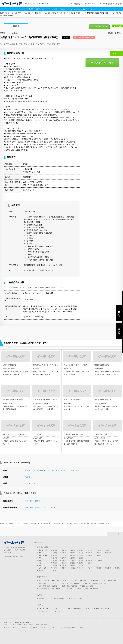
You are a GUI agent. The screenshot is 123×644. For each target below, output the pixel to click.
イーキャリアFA (44, 609)
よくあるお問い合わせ (57, 599)
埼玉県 (81, 553)
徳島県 (55, 566)
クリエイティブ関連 (110, 581)
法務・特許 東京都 (33, 501)
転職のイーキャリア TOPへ (14, 556)
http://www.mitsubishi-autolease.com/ (37, 270)
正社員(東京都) (35, 524)
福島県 (107, 550)
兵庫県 (81, 560)
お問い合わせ (15, 628)
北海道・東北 (43, 550)
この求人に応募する (101, 27)
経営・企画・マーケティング (48, 583)
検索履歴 (119, 333)
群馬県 (73, 553)
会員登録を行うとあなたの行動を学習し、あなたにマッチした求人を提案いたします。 (61, 9)
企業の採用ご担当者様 (69, 628)
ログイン (91, 4)
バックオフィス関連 (50, 13)
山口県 (90, 563)
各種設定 (41, 599)
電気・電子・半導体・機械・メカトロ (97, 583)
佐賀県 (64, 568)
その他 (41, 571)
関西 (40, 560)
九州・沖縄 (42, 568)
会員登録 (77, 4)
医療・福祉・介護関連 (70, 586)
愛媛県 (73, 566)
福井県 (81, 555)
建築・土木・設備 (88, 586)
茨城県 (55, 553)
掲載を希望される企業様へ (113, 4)
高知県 (81, 566)
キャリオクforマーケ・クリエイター (98, 609)
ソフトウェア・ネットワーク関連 (75, 581)
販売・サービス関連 (53, 581)
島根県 (64, 563)
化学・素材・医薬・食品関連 (48, 586)
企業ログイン (82, 628)
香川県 (64, 566)
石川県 (73, 555)
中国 (40, 563)
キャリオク (58, 609)
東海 (40, 558)
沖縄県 (117, 568)
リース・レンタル (32, 483)
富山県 (64, 555)
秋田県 (90, 550)
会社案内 (6, 628)
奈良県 (90, 560)
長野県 (99, 555)
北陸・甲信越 (43, 555)
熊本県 (81, 568)
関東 (40, 553)
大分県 (90, 568)
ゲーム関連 (95, 581)
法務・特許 (63, 13)
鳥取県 (55, 563)
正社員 (25, 524)
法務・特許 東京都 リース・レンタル (40, 507)
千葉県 (90, 553)
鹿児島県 (108, 568)
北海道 (55, 550)
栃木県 (64, 553)
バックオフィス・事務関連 (32, 13)
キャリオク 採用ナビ (45, 611)
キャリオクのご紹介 (75, 599)
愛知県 (73, 558)
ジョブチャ (61, 611)
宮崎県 (99, 568)
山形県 (99, 550)
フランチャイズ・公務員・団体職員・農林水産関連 (82, 589)
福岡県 (55, 568)
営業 (40, 581)
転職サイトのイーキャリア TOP (11, 13)
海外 (54, 571)
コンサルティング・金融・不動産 (49, 589)
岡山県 (73, 563)
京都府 (64, 560)
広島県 (81, 563)
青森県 (64, 550)
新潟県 (55, 555)
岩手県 (73, 550)
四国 (40, 566)
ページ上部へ (116, 534)
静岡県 (64, 558)
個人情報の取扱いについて (37, 628)
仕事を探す (46, 4)
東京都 (28, 477)
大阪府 (73, 560)
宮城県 (81, 550)
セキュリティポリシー (54, 628)
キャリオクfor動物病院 (74, 609)
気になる (118, 26)
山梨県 (90, 555)
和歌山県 (99, 560)
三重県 (81, 558)
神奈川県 (108, 553)
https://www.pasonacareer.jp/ (33, 317)
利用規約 (25, 628)
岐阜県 (55, 558)
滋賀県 (55, 560)
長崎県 (73, 568)
